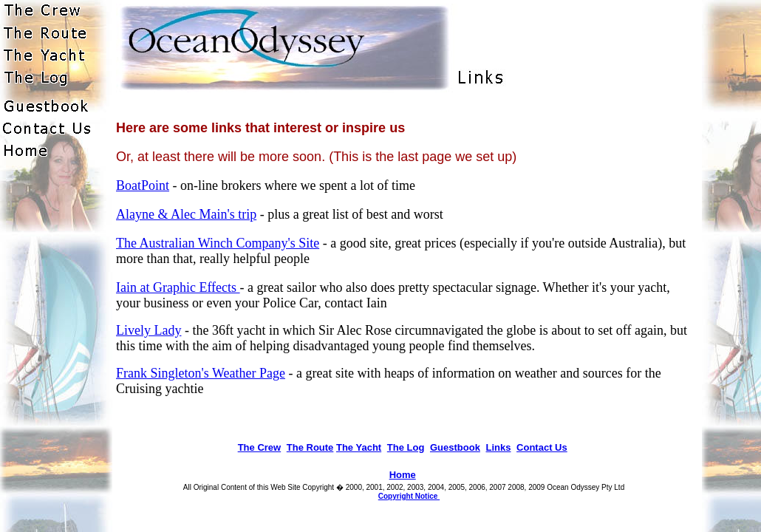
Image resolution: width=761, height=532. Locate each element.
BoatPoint (143, 185)
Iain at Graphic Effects (178, 287)
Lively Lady (149, 330)
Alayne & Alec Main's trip (186, 214)
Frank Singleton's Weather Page (201, 373)
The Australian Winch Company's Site (218, 243)
